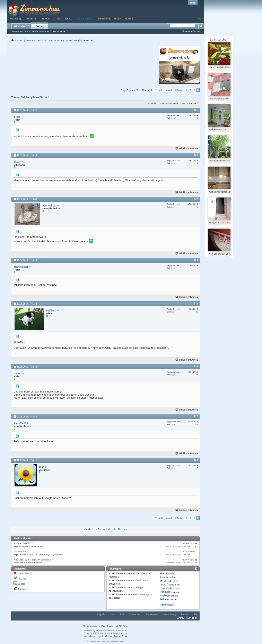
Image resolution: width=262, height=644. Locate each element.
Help (193, 3)
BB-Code (164, 574)
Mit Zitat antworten (187, 148)
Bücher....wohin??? (24, 543)
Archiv (181, 618)
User (112, 614)
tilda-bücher (20, 551)
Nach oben (191, 618)
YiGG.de (22, 579)
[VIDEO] (164, 585)
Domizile (32, 19)
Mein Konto (105, 19)
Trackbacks (165, 592)
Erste (178, 90)
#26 (196, 366)
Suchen (118, 19)
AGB (122, 614)
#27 (196, 416)
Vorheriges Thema (95, 529)
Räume (46, 19)
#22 (196, 155)
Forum (129, 19)
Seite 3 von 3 (165, 90)
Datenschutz (135, 614)
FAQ (27, 32)
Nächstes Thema (116, 529)
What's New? (21, 26)
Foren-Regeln (167, 605)
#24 (196, 260)
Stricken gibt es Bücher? (35, 97)
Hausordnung (169, 614)
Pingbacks (165, 596)
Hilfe (195, 614)
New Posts (18, 32)
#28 (196, 460)
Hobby (61, 40)
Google (21, 584)
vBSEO (116, 636)
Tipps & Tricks (64, 19)
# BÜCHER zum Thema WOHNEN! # (33, 560)
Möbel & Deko (85, 19)
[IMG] (163, 581)
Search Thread (188, 103)
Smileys (164, 577)
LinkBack (151, 103)
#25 (196, 303)
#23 (196, 199)
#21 (196, 110)
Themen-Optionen (168, 103)
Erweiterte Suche (191, 31)
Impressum (152, 614)
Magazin (101, 614)
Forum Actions (39, 32)
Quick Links (57, 32)
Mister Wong (24, 574)
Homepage (16, 19)
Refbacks (164, 599)
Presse (184, 614)
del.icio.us (23, 589)
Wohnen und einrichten (40, 40)
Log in (200, 18)
